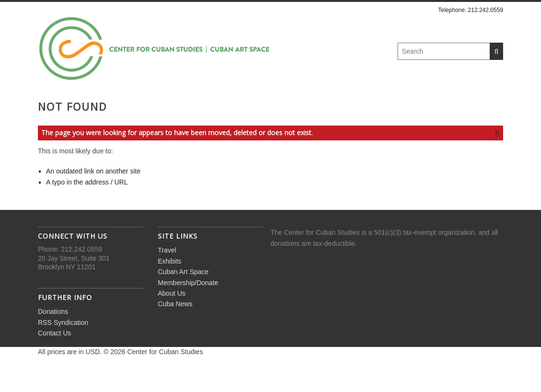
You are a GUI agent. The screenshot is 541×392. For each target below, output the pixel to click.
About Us (386, 106)
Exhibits (136, 106)
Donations (53, 337)
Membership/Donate (304, 106)
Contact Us (54, 359)
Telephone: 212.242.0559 (471, 10)
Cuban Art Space (207, 106)
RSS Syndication (63, 348)
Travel (86, 106)
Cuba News (447, 106)
